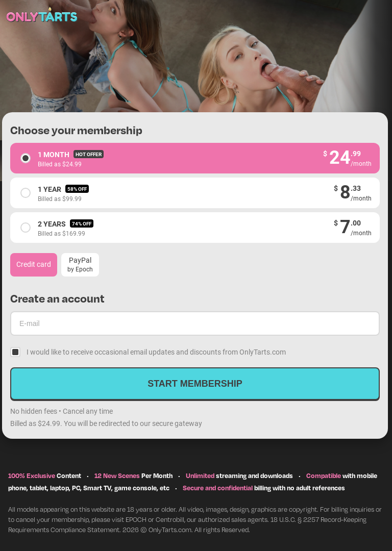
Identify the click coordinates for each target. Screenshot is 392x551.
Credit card (34, 264)
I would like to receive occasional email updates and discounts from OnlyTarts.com (156, 352)
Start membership (195, 384)
